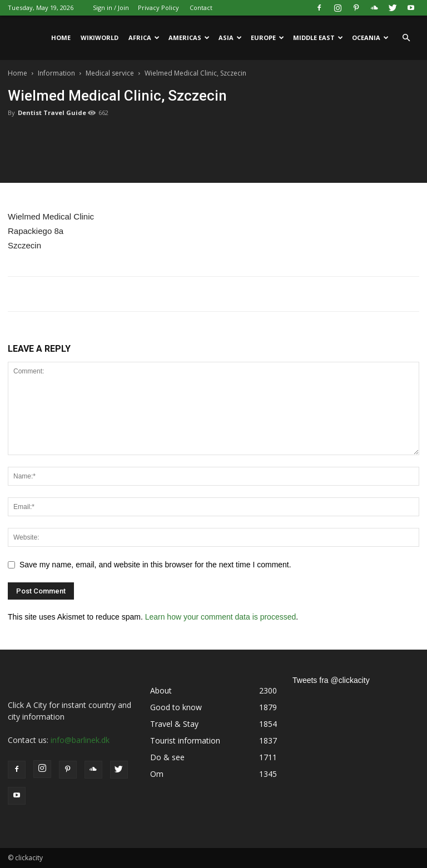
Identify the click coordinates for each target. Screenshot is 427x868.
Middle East (318, 38)
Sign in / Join (111, 8)
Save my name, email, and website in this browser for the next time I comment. (155, 565)
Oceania (370, 38)
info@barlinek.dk (80, 740)
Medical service (110, 73)
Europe (267, 38)
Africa (144, 38)
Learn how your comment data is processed (221, 617)
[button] (406, 38)
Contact (201, 8)
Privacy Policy (158, 8)
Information (56, 73)
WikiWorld (100, 38)
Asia (230, 38)
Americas (189, 38)
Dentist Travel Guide (52, 113)
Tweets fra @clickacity (331, 680)
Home (61, 38)
